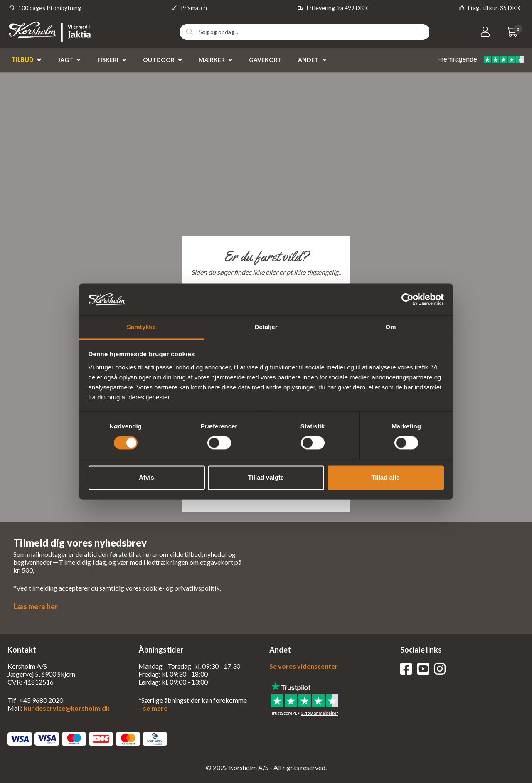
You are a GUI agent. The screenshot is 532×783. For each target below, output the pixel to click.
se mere (155, 708)
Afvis (147, 477)
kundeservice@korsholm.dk (67, 708)
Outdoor (159, 60)
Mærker (212, 60)
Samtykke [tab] (141, 327)
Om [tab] (390, 327)
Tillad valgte (266, 477)
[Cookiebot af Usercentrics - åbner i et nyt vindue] (408, 300)
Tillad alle (385, 477)
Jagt (65, 60)
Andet (308, 60)
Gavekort (265, 60)
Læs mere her (36, 606)
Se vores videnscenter (304, 666)
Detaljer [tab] (266, 327)
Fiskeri (108, 60)
